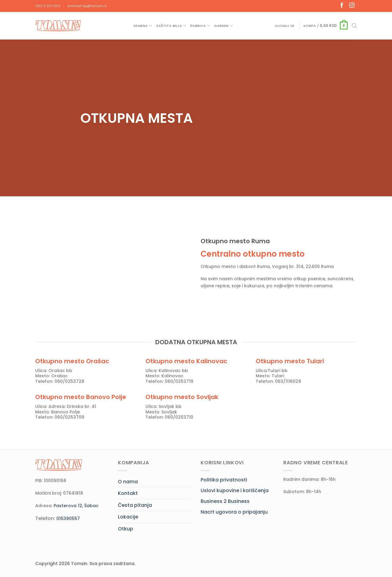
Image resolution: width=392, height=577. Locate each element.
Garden (223, 26)
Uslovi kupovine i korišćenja (235, 490)
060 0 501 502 (48, 6)
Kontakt (128, 493)
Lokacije (128, 517)
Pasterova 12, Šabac (76, 506)
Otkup (126, 529)
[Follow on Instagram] (352, 6)
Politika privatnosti (224, 480)
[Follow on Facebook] (342, 6)
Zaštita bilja (171, 26)
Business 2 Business (225, 501)
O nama (128, 482)
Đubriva (200, 26)
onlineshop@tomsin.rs (87, 6)
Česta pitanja (135, 505)
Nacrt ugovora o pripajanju (234, 512)
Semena (143, 26)
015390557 (68, 519)
